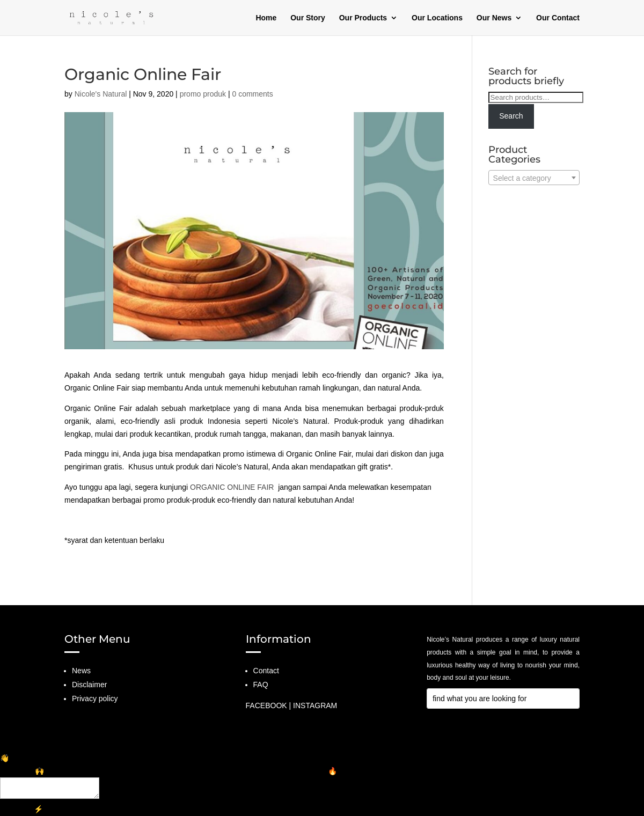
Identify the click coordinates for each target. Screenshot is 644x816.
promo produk (203, 94)
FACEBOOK (266, 705)
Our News (494, 18)
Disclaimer (89, 685)
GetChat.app (79, 809)
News (81, 671)
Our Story (308, 18)
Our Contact (558, 18)
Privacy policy (95, 699)
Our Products (363, 18)
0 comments (252, 94)
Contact (266, 671)
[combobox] (534, 178)
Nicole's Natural (101, 94)
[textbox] (534, 178)
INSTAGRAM (315, 705)
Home (266, 18)
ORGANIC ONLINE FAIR (232, 487)
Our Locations (437, 18)
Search (511, 116)
